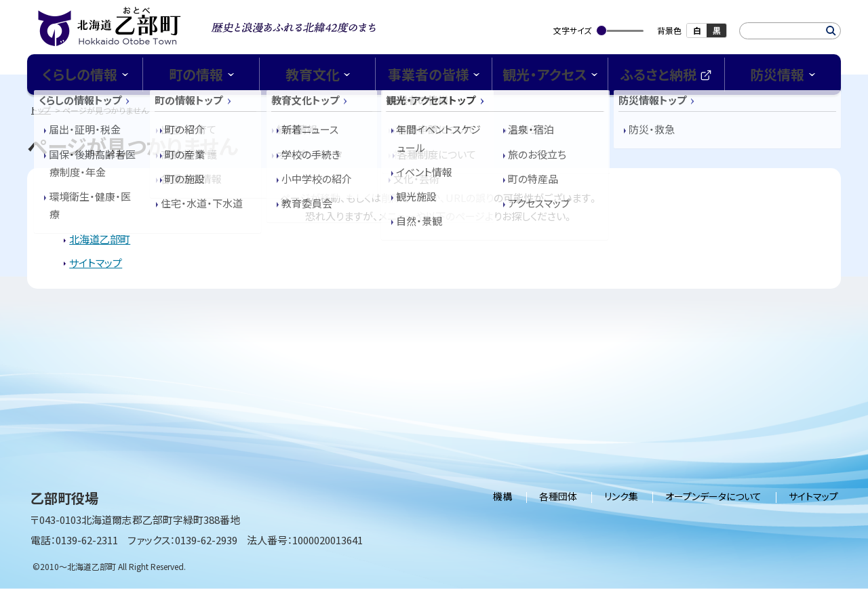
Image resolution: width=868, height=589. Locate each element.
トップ (41, 109)
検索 (831, 31)
